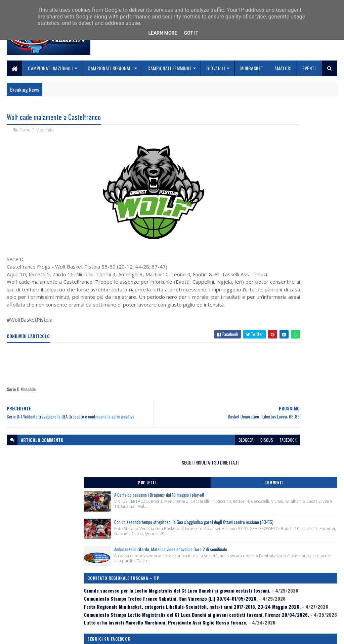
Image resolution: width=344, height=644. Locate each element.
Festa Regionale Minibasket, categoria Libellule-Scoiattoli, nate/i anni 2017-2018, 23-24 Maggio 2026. (283, 336)
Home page (131, 592)
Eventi (309, 68)
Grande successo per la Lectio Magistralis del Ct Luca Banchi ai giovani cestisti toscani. (286, 295)
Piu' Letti (263, 139)
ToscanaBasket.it (267, 413)
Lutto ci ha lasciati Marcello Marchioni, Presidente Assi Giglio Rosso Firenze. (279, 372)
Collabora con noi (138, 608)
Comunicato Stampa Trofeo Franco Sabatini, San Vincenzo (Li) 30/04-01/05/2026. (285, 314)
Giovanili (216, 68)
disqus (194, 467)
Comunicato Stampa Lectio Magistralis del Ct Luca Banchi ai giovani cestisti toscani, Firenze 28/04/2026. (286, 355)
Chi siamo (130, 600)
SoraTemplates (38, 635)
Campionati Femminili (169, 68)
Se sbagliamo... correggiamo (149, 616)
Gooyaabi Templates (95, 635)
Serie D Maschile (37, 131)
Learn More (163, 33)
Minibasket (252, 68)
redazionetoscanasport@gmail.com (305, 593)
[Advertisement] (129, 389)
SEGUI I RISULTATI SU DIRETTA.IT (288, 119)
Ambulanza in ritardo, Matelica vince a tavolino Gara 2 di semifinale (300, 240)
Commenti (312, 139)
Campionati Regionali (110, 68)
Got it (191, 33)
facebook (215, 467)
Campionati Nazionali (50, 68)
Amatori (283, 68)
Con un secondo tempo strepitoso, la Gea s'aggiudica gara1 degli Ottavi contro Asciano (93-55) (303, 200)
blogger (173, 467)
